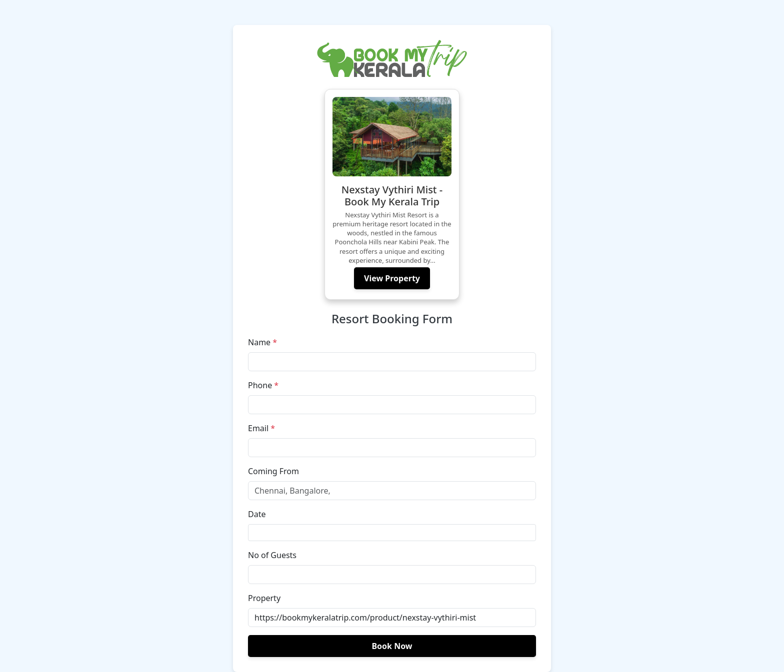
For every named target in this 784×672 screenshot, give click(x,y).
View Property (392, 278)
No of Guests (272, 555)
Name (262, 342)
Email (261, 428)
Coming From (273, 471)
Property (264, 598)
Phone (263, 385)
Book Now (392, 646)
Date (257, 514)
